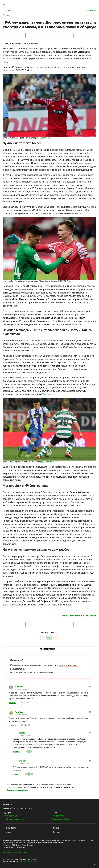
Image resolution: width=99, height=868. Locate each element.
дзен (7, 832)
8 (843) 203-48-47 (57, 816)
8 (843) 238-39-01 (10, 816)
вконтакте (9, 828)
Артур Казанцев (89, 615)
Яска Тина (19, 687)
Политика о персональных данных (15, 852)
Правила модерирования (17, 790)
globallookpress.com (44, 138)
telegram (55, 832)
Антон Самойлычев (71, 615)
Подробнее (15, 673)
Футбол (6, 15)
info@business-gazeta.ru (13, 819)
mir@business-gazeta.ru (59, 819)
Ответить (12, 703)
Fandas (22, 733)
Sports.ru (47, 394)
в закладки (90, 10)
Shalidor (22, 761)
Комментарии (50, 649)
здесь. (51, 673)
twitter (54, 828)
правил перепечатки (28, 862)
